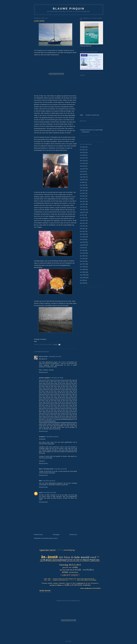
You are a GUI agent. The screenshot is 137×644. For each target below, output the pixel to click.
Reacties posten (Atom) (50, 538)
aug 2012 (83, 180)
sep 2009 (83, 275)
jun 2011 (83, 218)
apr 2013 (83, 174)
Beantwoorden (43, 372)
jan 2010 (83, 264)
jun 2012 (83, 185)
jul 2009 (82, 280)
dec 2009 (83, 267)
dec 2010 (83, 234)
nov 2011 (83, 204)
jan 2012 (83, 199)
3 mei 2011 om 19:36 (57, 378)
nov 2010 (83, 237)
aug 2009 (83, 278)
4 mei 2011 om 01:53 (60, 469)
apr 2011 (83, 223)
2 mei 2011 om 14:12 (55, 356)
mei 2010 (83, 253)
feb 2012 (83, 196)
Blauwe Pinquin (69, 9)
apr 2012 (83, 191)
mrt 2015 (83, 155)
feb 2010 (83, 261)
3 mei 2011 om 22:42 (52, 437)
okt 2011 (83, 207)
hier (84, 115)
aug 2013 (83, 169)
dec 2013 (83, 161)
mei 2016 (83, 152)
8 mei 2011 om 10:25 (50, 493)
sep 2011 (83, 210)
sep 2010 (83, 242)
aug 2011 (83, 212)
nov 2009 (83, 269)
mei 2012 (83, 188)
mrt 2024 (83, 147)
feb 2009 (83, 283)
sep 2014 (83, 158)
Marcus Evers (44, 356)
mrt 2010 (83, 259)
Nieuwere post (38, 534)
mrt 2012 (83, 193)
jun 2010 (83, 250)
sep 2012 (83, 177)
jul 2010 (82, 248)
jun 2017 (83, 150)
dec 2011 (83, 201)
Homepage (56, 534)
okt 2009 (83, 272)
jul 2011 (82, 215)
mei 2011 (83, 220)
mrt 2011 (83, 226)
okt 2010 (83, 239)
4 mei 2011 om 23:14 (49, 481)
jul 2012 (82, 182)
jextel (41, 493)
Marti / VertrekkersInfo (46, 469)
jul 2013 (82, 171)
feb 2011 (83, 229)
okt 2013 (83, 166)
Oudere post (73, 534)
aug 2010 (83, 245)
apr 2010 (83, 256)
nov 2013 (83, 163)
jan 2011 (83, 231)
